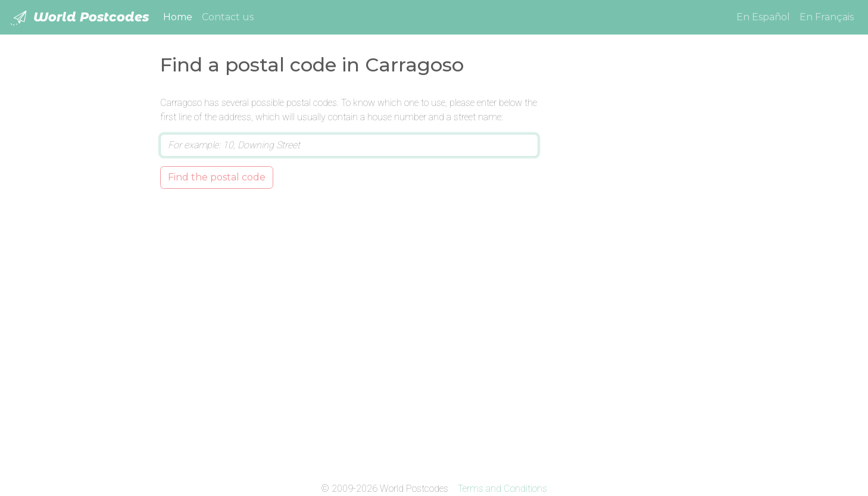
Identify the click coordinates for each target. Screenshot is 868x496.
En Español (763, 17)
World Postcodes (79, 18)
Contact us (228, 17)
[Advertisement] (632, 274)
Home (180, 16)
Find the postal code (217, 177)
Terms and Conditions (502, 489)
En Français (827, 17)
